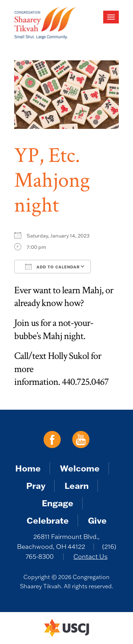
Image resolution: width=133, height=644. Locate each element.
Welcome (80, 468)
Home (28, 468)
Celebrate (48, 520)
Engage (58, 503)
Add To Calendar (52, 267)
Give (97, 520)
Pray (36, 485)
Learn (77, 485)
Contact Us (90, 556)
